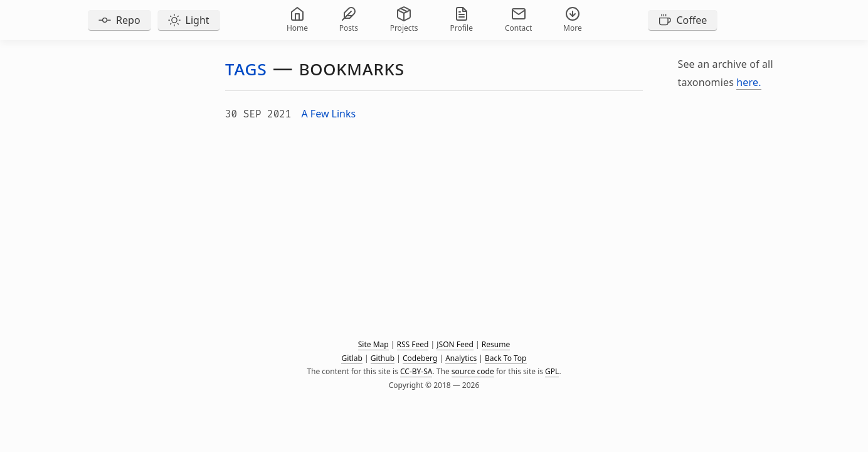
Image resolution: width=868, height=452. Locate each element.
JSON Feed (455, 344)
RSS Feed (413, 344)
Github (383, 358)
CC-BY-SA (416, 371)
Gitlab (352, 358)
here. (749, 82)
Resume (496, 344)
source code (473, 371)
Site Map (373, 344)
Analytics (461, 358)
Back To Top (506, 358)
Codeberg (420, 358)
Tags (246, 67)
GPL (552, 371)
